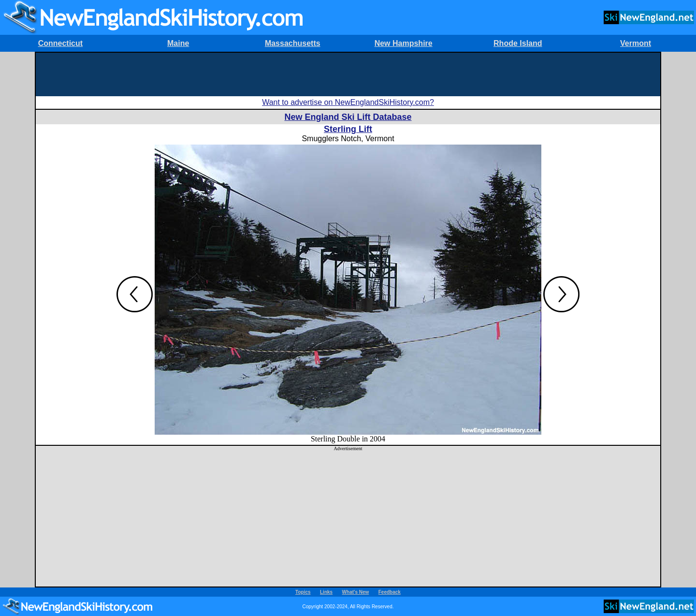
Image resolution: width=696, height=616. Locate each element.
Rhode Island (518, 43)
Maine (178, 43)
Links (326, 592)
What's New (356, 592)
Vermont (636, 43)
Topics (303, 592)
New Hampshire (404, 43)
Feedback (390, 592)
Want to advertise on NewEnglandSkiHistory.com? (348, 102)
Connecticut (60, 43)
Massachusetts (293, 43)
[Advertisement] (348, 74)
